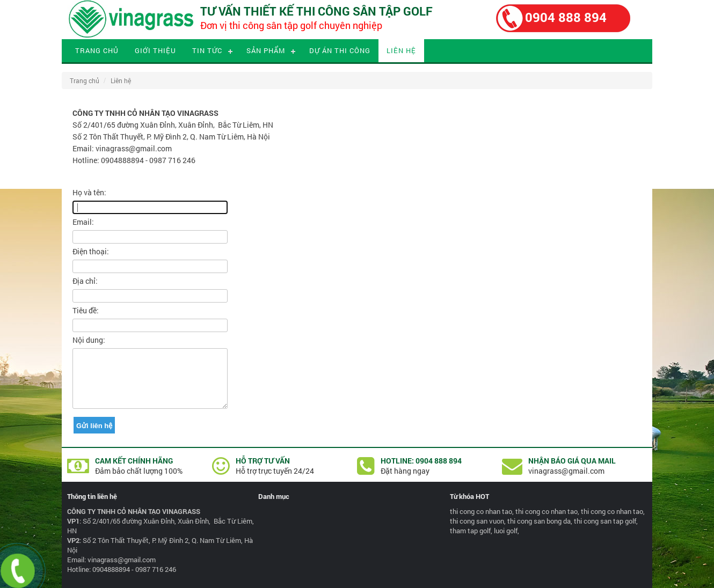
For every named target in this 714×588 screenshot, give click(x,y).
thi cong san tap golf (605, 521)
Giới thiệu (155, 50)
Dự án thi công (340, 50)
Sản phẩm (266, 50)
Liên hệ (401, 50)
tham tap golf (470, 531)
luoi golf (506, 531)
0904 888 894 (566, 17)
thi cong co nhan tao (481, 511)
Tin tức (207, 50)
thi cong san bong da (539, 521)
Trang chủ (97, 50)
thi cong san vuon (477, 521)
